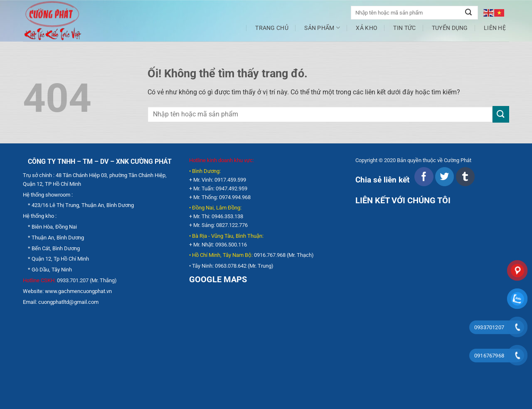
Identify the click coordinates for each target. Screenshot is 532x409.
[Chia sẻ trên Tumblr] (465, 177)
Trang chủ (272, 28)
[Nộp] (468, 13)
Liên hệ (495, 28)
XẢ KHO (367, 28)
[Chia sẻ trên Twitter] (445, 177)
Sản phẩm (322, 28)
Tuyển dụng (450, 28)
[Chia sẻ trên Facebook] (424, 177)
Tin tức (404, 28)
